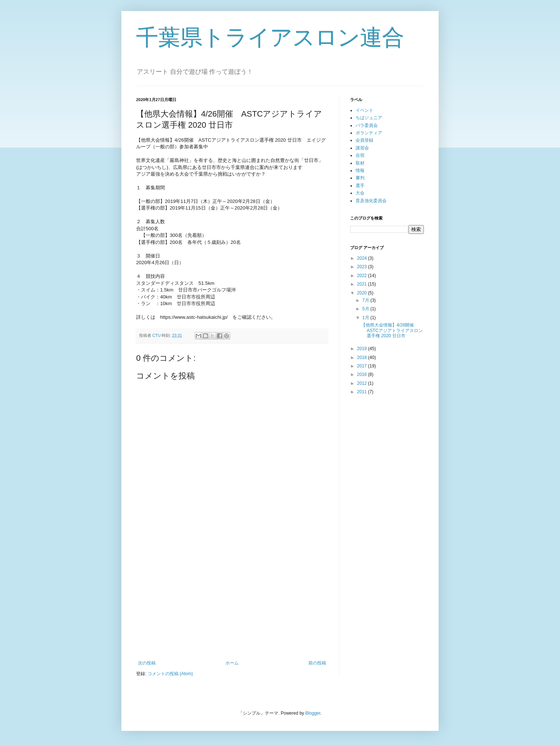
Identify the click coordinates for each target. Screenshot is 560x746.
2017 (363, 366)
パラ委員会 (367, 125)
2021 (363, 284)
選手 (360, 186)
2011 (363, 392)
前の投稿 (317, 663)
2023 (363, 267)
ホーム (232, 663)
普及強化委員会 (371, 201)
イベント (364, 110)
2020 (363, 293)
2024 (363, 258)
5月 (366, 309)
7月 (366, 300)
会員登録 (364, 140)
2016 (363, 374)
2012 (363, 383)
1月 (366, 318)
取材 (360, 163)
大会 (360, 193)
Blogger (313, 713)
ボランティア (369, 133)
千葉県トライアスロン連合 (270, 37)
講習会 (362, 148)
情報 (360, 170)
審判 (360, 178)
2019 (363, 349)
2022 (363, 276)
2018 (363, 358)
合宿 (360, 155)
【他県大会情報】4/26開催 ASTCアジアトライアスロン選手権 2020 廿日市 (392, 330)
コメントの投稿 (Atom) (170, 674)
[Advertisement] (232, 600)
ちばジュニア (369, 118)
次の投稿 (147, 663)
